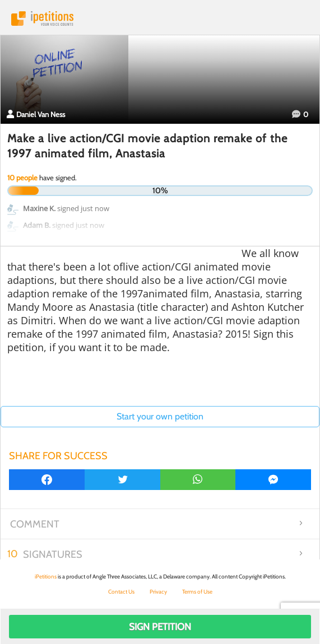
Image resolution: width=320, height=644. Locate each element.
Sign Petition (160, 627)
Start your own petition (160, 416)
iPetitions (160, 18)
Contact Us (121, 592)
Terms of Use (197, 592)
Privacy (158, 592)
